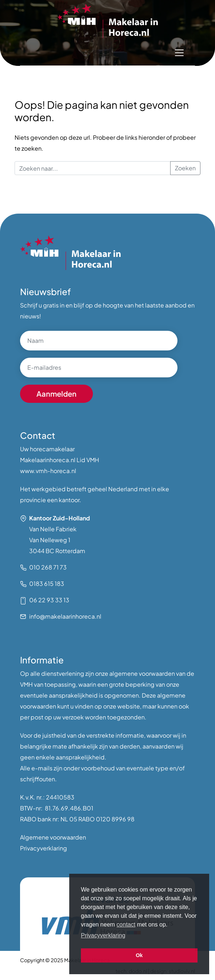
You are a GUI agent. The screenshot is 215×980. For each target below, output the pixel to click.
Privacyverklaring (44, 848)
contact (126, 925)
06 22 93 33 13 (49, 600)
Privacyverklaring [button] (103, 935)
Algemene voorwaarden (53, 837)
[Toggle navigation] (179, 53)
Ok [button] (139, 955)
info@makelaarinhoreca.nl (65, 616)
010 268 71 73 (48, 567)
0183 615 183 (47, 584)
